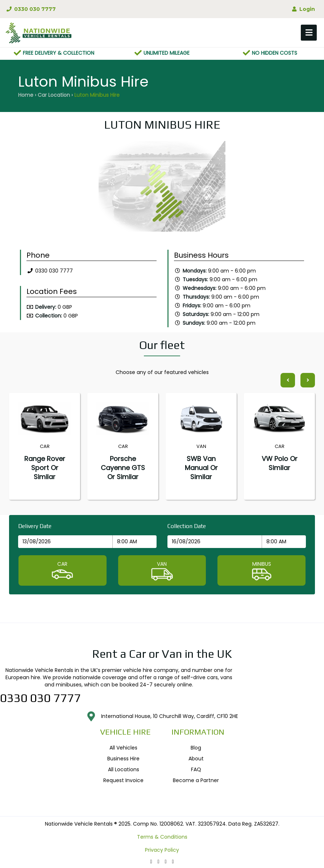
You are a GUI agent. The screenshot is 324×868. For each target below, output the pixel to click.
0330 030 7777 (31, 9)
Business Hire (123, 759)
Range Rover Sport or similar (45, 468)
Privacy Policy (162, 850)
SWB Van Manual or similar (201, 468)
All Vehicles (123, 748)
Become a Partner (196, 780)
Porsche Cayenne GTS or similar (123, 468)
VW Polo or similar (280, 463)
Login (303, 9)
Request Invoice (123, 780)
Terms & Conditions (162, 837)
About (196, 759)
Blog (196, 748)
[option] (162, 188)
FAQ (196, 769)
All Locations (124, 769)
